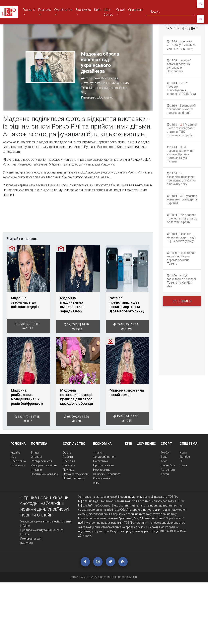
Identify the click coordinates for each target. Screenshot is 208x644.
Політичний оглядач (44, 474)
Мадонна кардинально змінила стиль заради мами (72, 305)
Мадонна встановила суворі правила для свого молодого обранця (77, 397)
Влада (35, 453)
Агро (96, 483)
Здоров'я (69, 461)
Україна (16, 453)
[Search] (170, 12)
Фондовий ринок (104, 457)
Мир (13, 457)
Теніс (164, 461)
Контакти (27, 543)
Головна (29, 12)
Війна (183, 465)
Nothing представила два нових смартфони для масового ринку (127, 305)
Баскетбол (168, 465)
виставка (111, 88)
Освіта (67, 453)
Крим (183, 453)
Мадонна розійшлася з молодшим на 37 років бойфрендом (27, 397)
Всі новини (182, 301)
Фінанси (98, 453)
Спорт (121, 12)
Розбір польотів (42, 461)
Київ (97, 10)
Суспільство (63, 12)
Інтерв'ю (36, 470)
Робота (68, 457)
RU (200, 4)
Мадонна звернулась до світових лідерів (25, 302)
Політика (45, 12)
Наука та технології (76, 474)
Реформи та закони (44, 465)
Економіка (83, 12)
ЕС (181, 461)
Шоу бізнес (108, 12)
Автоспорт (168, 470)
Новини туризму (74, 478)
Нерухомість (102, 470)
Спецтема (135, 12)
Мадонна (96, 88)
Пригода (68, 470)
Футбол (166, 453)
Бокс (164, 457)
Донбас (185, 457)
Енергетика (101, 461)
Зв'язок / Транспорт (107, 474)
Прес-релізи (18, 461)
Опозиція (37, 457)
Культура (69, 465)
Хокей (165, 474)
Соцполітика (102, 478)
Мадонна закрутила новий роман (127, 393)
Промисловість (104, 465)
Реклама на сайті (32, 539)
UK (200, 19)
